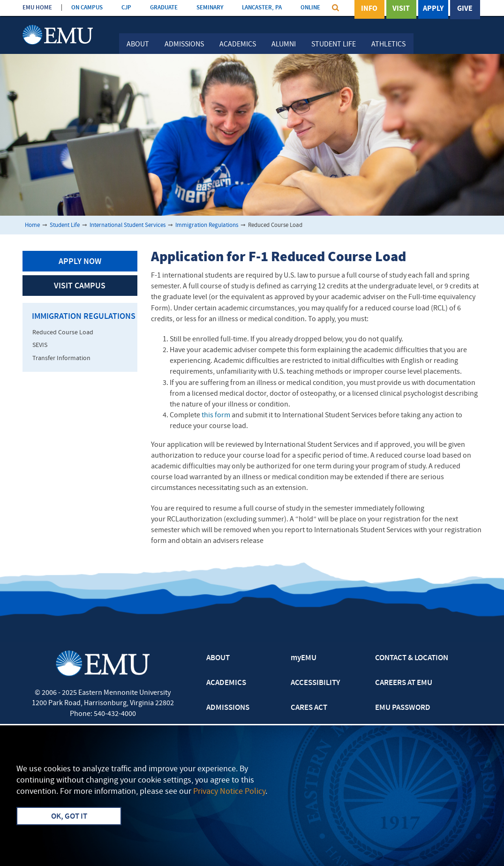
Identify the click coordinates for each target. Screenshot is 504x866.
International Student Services (128, 225)
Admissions (184, 45)
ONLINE (310, 8)
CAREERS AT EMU (404, 683)
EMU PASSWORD (403, 708)
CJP (126, 8)
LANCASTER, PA (262, 8)
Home (32, 225)
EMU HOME (37, 8)
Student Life (334, 45)
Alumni (284, 45)
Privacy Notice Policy (229, 792)
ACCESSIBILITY (315, 683)
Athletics (388, 45)
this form (216, 415)
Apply (433, 9)
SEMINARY (210, 8)
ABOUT (218, 658)
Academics (238, 45)
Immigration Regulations (207, 225)
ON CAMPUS (87, 8)
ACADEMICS (226, 683)
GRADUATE (164, 8)
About (138, 45)
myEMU (304, 658)
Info (369, 9)
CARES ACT (309, 708)
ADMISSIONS (228, 708)
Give (465, 9)
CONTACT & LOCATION (412, 658)
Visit (401, 9)
